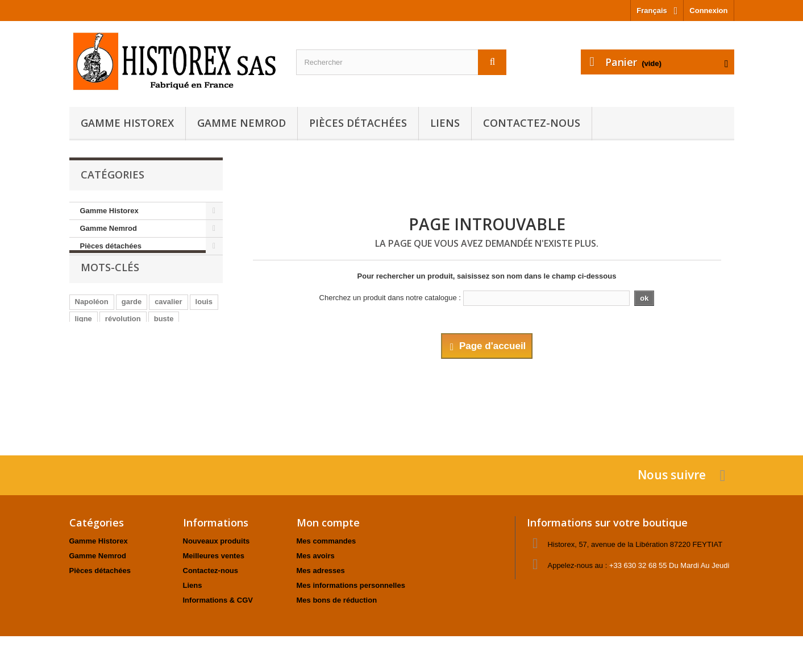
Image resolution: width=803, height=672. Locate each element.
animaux (136, 358)
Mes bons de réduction (337, 600)
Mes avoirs (316, 556)
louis (204, 324)
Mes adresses (321, 571)
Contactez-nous (532, 123)
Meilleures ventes (214, 556)
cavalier (168, 324)
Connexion (708, 11)
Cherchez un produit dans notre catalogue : (390, 298)
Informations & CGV (218, 600)
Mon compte (328, 522)
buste (164, 341)
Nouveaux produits (217, 541)
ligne (84, 341)
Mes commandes (326, 541)
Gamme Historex (127, 123)
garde (132, 324)
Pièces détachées (358, 123)
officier (175, 358)
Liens (445, 123)
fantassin (91, 358)
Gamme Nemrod (242, 123)
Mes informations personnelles (351, 585)
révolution (123, 341)
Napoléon (92, 324)
